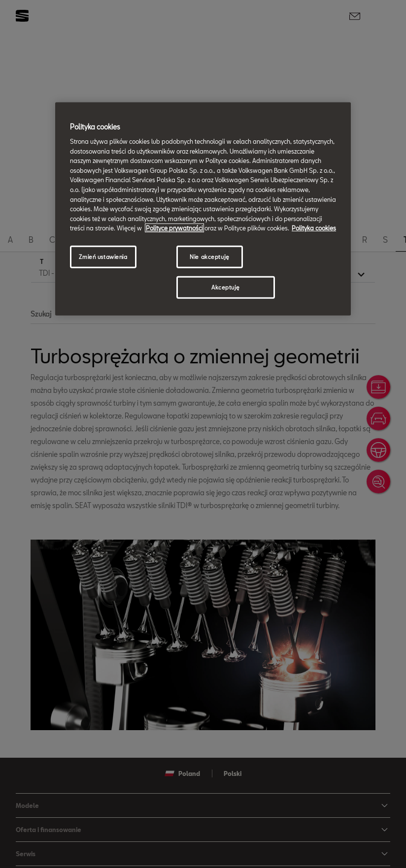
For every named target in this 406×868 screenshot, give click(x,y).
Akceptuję (226, 287)
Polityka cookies (314, 228)
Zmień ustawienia (103, 257)
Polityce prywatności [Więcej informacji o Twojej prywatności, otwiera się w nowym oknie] (174, 228)
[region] (203, 209)
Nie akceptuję (209, 257)
